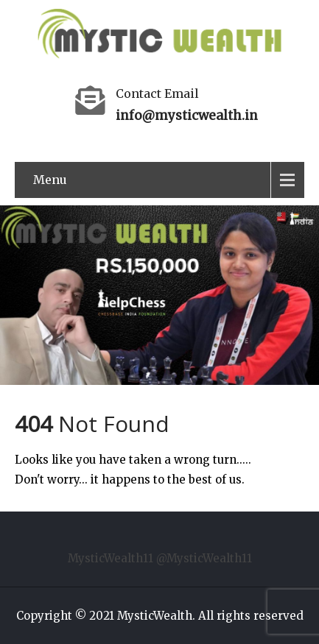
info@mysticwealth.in (187, 116)
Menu (50, 180)
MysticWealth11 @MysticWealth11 (160, 558)
